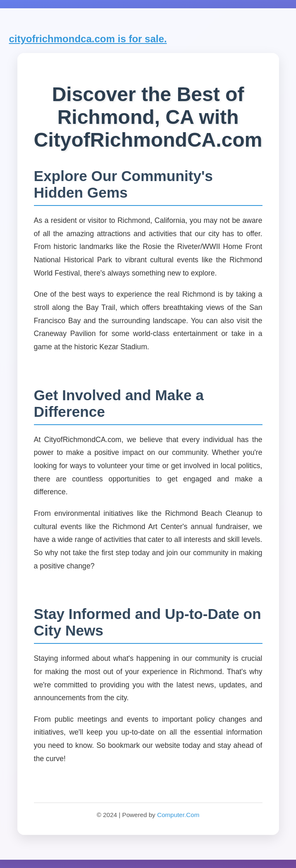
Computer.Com (178, 815)
